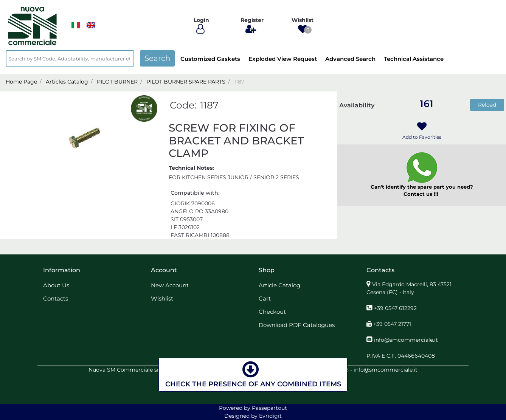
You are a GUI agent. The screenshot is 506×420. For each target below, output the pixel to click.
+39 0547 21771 (392, 324)
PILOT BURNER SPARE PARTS (186, 82)
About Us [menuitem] (56, 285)
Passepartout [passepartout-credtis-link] (269, 408)
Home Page (21, 82)
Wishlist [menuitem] (162, 298)
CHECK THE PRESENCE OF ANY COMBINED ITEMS (253, 374)
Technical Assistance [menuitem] (414, 59)
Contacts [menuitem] (56, 298)
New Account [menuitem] (170, 285)
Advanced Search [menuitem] (350, 59)
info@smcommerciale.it (406, 340)
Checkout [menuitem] (272, 312)
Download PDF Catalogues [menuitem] (297, 325)
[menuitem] (91, 25)
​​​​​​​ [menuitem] (76, 25)
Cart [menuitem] (265, 298)
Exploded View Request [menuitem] (283, 59)
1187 (239, 82)
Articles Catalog (67, 82)
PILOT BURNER (117, 82)
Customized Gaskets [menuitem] (210, 59)
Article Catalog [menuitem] (279, 285)
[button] (157, 58)
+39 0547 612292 (395, 308)
